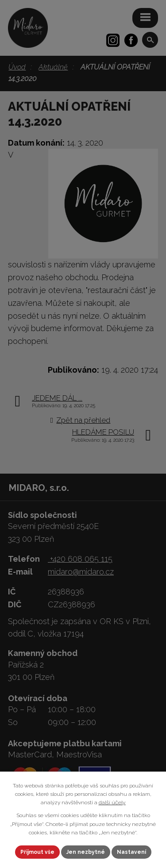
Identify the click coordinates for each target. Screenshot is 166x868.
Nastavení (131, 852)
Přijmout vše (37, 852)
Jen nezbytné (86, 852)
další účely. (112, 802)
